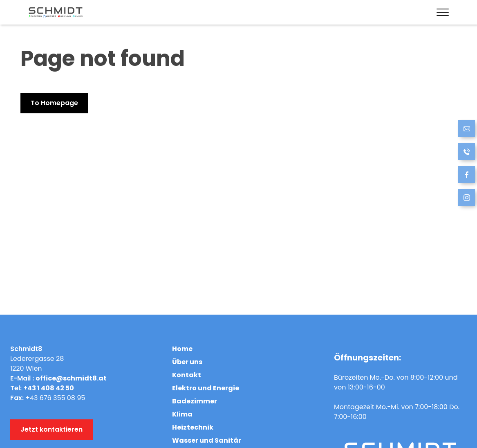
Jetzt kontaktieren (52, 429)
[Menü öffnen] (441, 12)
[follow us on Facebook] (467, 176)
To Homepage (54, 103)
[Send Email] (467, 130)
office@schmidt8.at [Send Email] (71, 378)
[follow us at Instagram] (467, 199)
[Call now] (467, 153)
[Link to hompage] (55, 12)
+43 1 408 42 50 (49, 388)
